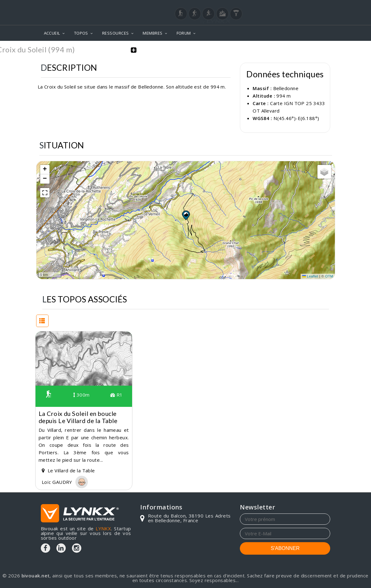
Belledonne (286, 88)
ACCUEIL (52, 33)
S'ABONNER (285, 548)
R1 (117, 395)
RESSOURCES (116, 33)
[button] (186, 215)
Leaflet (310, 276)
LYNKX (103, 528)
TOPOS (81, 33)
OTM (329, 276)
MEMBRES (152, 33)
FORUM (184, 33)
